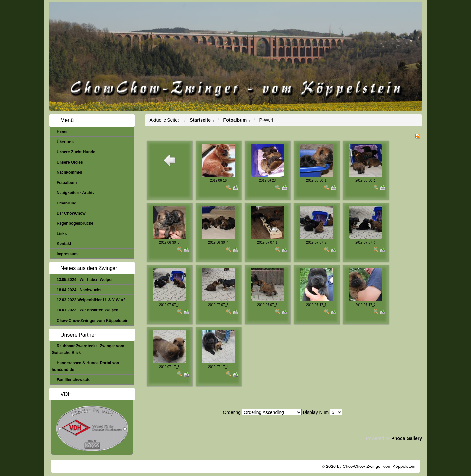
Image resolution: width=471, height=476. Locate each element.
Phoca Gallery (407, 438)
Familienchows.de (73, 380)
